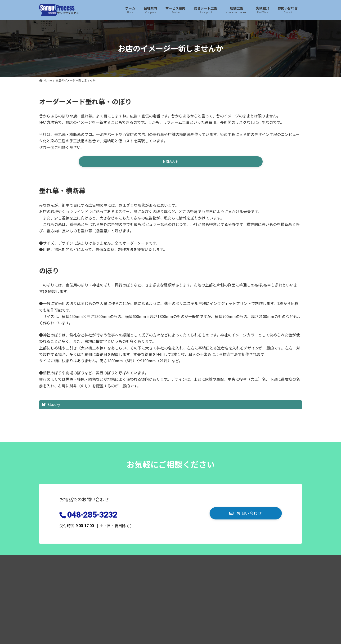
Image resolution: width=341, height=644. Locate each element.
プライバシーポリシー (82, 561)
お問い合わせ (120, 561)
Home (49, 561)
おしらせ (148, 561)
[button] (171, 162)
